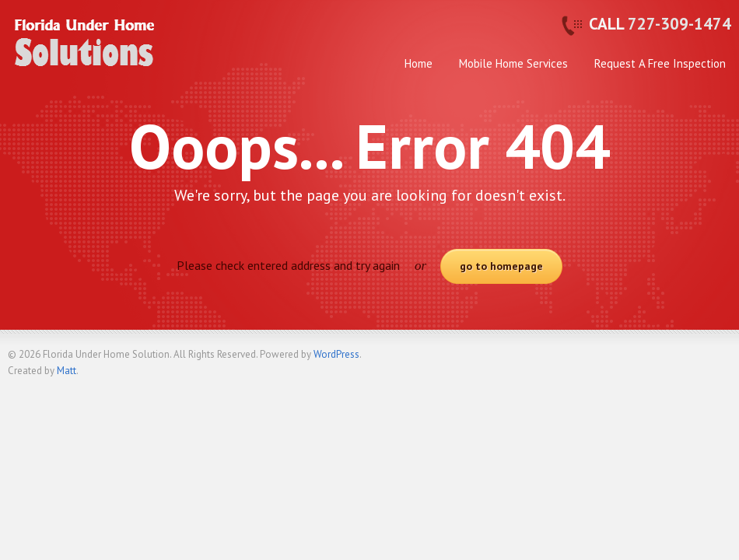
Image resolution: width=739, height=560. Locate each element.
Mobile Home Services (513, 63)
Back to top (720, 361)
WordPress (336, 354)
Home (419, 63)
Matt (67, 371)
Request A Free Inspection (660, 63)
